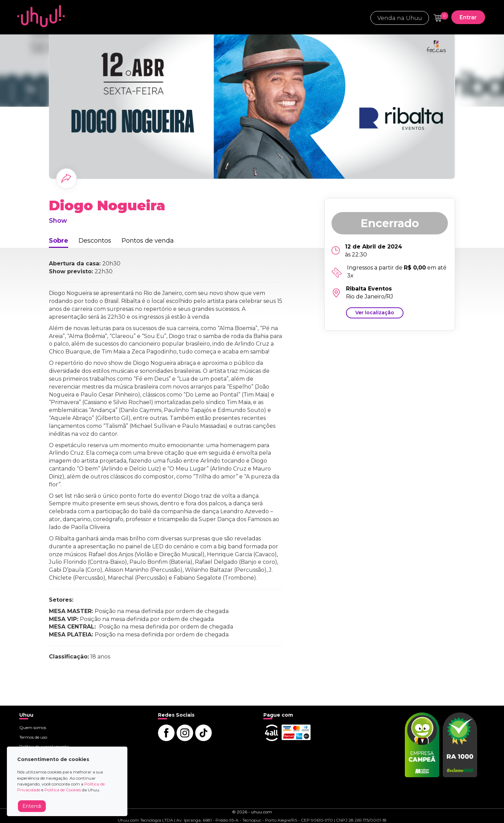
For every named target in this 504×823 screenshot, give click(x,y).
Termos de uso (33, 737)
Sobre (59, 241)
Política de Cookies (63, 790)
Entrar (468, 17)
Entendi (32, 806)
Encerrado (390, 223)
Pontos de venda (148, 241)
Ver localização (375, 313)
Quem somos (33, 727)
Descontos (95, 241)
